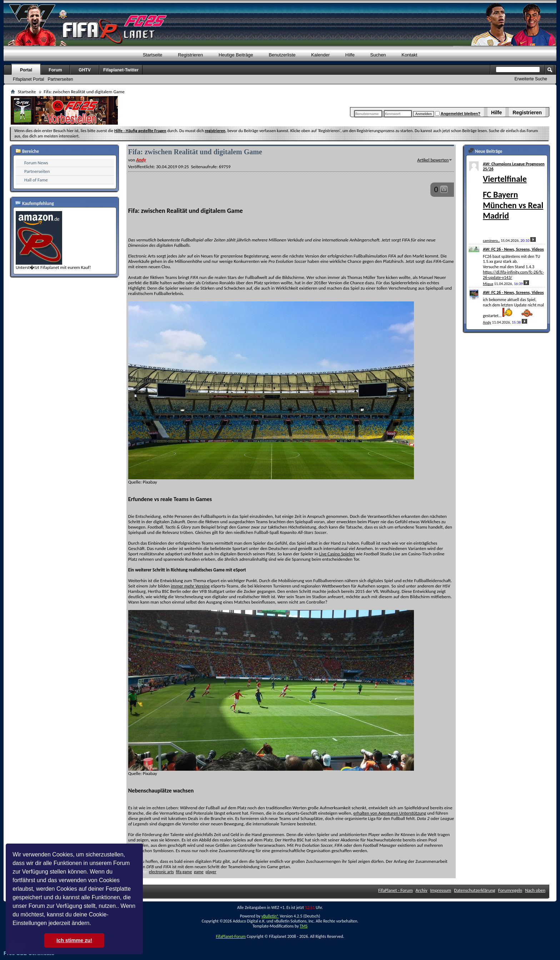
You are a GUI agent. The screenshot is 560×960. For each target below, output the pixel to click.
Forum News (36, 163)
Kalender (320, 55)
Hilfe (496, 112)
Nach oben (535, 890)
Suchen (378, 55)
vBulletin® (270, 916)
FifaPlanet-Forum (231, 936)
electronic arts (161, 872)
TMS (304, 926)
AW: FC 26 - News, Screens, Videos (513, 249)
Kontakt (409, 55)
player (211, 872)
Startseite (153, 55)
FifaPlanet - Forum (396, 890)
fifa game (184, 872)
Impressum (441, 890)
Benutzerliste (282, 55)
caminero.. (491, 241)
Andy (487, 322)
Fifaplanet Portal (28, 79)
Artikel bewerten (433, 160)
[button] (94, 924)
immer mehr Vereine (190, 586)
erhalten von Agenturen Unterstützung (390, 813)
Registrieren (527, 112)
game (199, 872)
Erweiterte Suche (531, 79)
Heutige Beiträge (236, 55)
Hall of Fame (36, 180)
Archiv (422, 890)
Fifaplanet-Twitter (121, 70)
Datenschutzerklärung (475, 890)
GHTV (84, 70)
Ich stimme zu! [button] (74, 940)
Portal (26, 70)
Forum (55, 70)
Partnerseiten (60, 79)
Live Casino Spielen (337, 554)
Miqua (488, 284)
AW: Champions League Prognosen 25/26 (514, 166)
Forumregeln (510, 890)
